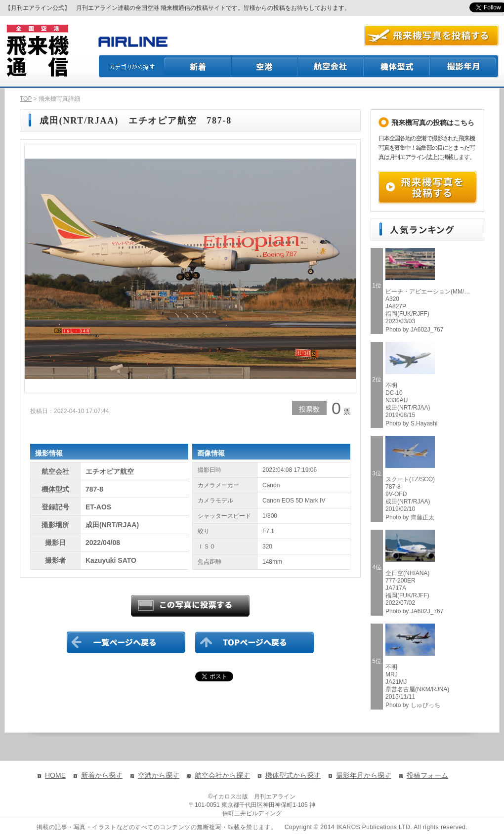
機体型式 (397, 66)
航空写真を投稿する (431, 35)
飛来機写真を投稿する (427, 187)
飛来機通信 (37, 51)
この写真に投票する (190, 606)
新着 (198, 66)
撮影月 (464, 66)
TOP (26, 99)
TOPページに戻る (254, 642)
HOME (55, 775)
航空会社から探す (222, 775)
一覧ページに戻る (126, 642)
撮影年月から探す (364, 775)
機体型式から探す (293, 775)
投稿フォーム (427, 775)
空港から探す (159, 775)
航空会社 (331, 66)
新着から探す (102, 775)
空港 (265, 66)
